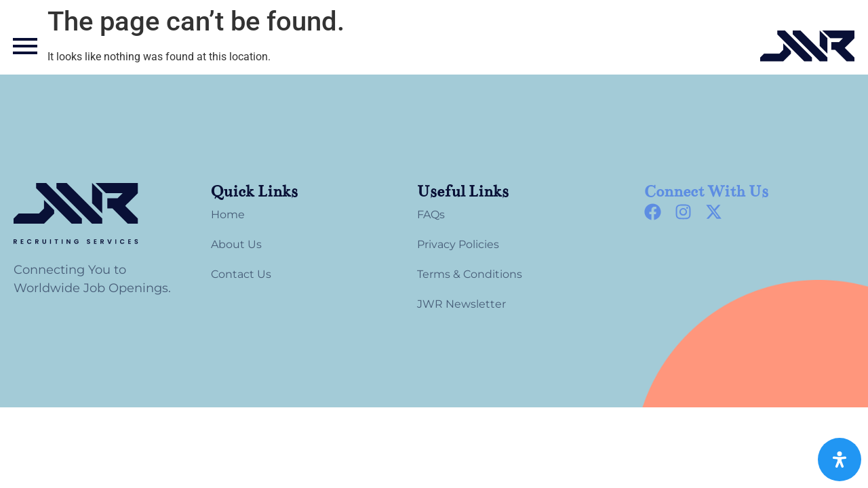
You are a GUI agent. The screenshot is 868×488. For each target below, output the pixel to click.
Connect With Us (706, 191)
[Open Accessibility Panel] (840, 460)
